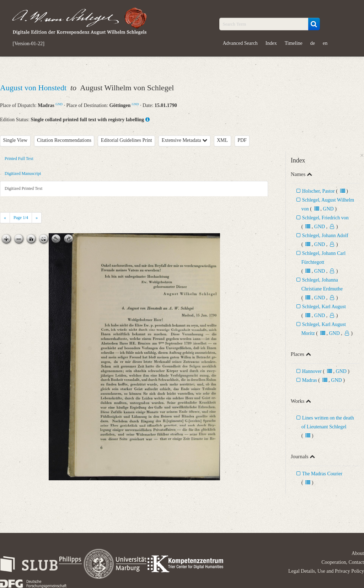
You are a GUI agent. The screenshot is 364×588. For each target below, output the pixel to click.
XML (222, 140)
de (313, 43)
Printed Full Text (19, 159)
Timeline (294, 43)
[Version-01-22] (29, 44)
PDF (242, 140)
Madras (310, 380)
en (325, 43)
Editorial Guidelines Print (127, 140)
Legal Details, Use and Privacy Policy (326, 571)
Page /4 (21, 218)
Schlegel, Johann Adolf (325, 236)
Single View (15, 140)
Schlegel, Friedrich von (325, 218)
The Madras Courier (322, 474)
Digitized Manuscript (23, 173)
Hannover (312, 371)
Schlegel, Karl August (324, 307)
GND (59, 104)
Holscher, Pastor (318, 191)
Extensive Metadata (184, 140)
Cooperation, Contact (343, 562)
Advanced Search (240, 43)
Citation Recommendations (64, 140)
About (358, 553)
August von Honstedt (34, 88)
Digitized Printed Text (23, 188)
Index (271, 43)
